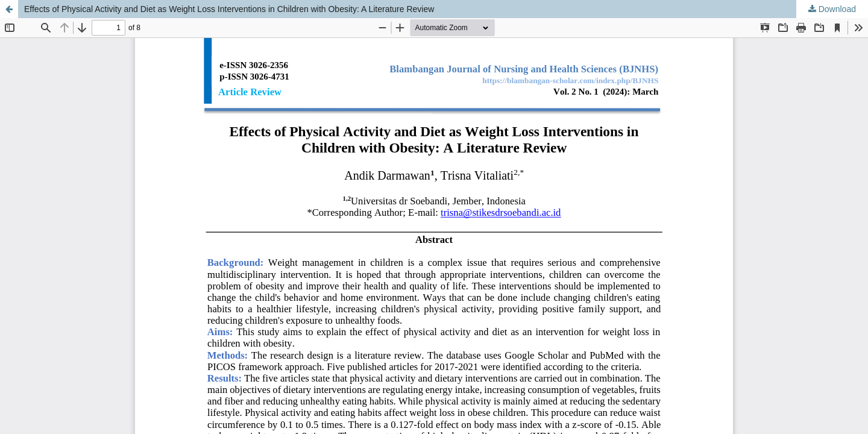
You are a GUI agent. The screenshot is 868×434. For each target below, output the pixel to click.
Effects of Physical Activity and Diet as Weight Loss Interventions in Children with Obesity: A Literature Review (229, 9)
